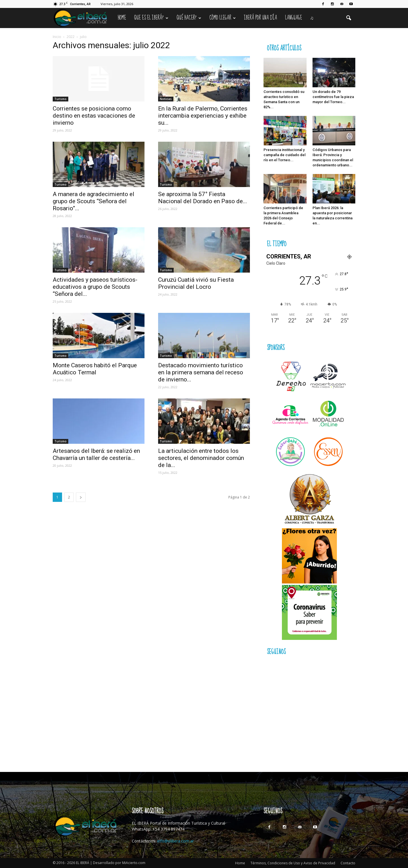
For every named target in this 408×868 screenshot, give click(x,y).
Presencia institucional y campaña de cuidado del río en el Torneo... (284, 155)
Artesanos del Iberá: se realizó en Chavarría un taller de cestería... (96, 454)
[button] (348, 18)
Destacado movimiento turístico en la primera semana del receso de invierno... (201, 372)
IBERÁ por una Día (261, 18)
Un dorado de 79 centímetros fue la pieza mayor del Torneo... (333, 97)
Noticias (166, 99)
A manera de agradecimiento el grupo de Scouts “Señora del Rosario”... (93, 201)
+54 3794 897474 (168, 829)
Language (294, 18)
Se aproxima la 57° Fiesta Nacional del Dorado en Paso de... (203, 198)
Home (122, 18)
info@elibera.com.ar (176, 841)
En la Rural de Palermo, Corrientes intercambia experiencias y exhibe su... (203, 116)
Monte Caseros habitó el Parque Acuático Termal (95, 369)
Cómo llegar (223, 18)
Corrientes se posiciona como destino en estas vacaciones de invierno (94, 116)
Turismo (60, 99)
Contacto (348, 863)
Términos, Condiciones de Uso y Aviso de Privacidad (293, 863)
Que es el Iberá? (151, 18)
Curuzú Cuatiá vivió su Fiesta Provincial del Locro (196, 283)
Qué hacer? (189, 18)
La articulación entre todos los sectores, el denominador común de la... (201, 458)
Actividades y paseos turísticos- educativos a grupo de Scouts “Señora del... (95, 287)
